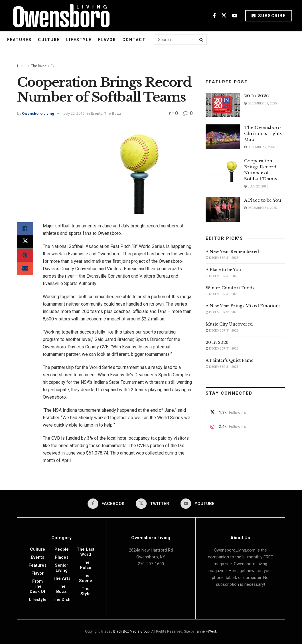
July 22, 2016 (74, 113)
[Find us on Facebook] (214, 16)
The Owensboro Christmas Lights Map (263, 133)
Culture (49, 40)
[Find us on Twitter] (224, 16)
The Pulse (86, 565)
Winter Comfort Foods (230, 288)
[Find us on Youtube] (235, 16)
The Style (86, 591)
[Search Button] (202, 40)
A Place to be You (263, 200)
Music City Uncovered (229, 324)
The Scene (86, 578)
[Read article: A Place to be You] (223, 209)
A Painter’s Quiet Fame (229, 360)
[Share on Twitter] (25, 243)
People (62, 549)
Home (22, 66)
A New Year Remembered (232, 252)
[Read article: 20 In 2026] (223, 105)
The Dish (61, 599)
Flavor (107, 40)
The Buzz (39, 66)
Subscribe (269, 16)
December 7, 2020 (260, 147)
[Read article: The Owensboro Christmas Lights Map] (223, 137)
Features (19, 40)
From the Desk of (38, 586)
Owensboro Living (38, 113)
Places (62, 557)
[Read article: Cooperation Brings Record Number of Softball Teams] (223, 170)
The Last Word (86, 552)
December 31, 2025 (260, 103)
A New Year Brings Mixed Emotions (243, 306)
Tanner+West (206, 631)
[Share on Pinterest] (25, 257)
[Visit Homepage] (59, 16)
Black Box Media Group (131, 631)
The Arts (62, 578)
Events (56, 66)
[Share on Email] (25, 270)
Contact (134, 40)
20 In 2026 (257, 96)
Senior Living (61, 568)
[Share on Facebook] (25, 229)
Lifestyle (79, 40)
